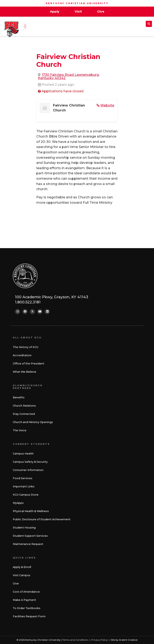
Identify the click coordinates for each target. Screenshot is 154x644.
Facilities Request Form (29, 616)
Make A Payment (24, 600)
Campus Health (23, 454)
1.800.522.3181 (28, 302)
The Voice (20, 430)
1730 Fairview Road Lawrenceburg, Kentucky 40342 (69, 76)
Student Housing (24, 528)
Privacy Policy (99, 640)
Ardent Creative (128, 640)
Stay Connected (24, 414)
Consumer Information (28, 470)
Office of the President (29, 364)
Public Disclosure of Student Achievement (42, 519)
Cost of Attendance (26, 592)
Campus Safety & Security (30, 462)
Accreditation (22, 355)
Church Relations (24, 406)
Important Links (24, 486)
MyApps (18, 503)
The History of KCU (26, 347)
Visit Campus (22, 575)
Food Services (23, 478)
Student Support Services (30, 536)
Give (16, 583)
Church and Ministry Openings (33, 422)
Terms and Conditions (75, 640)
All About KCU (27, 338)
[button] (25, 26)
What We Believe (25, 372)
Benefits (19, 397)
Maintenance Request (28, 544)
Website (107, 105)
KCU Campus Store (26, 495)
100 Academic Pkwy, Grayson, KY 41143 (52, 297)
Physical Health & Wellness (31, 511)
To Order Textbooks (27, 608)
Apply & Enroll (22, 567)
